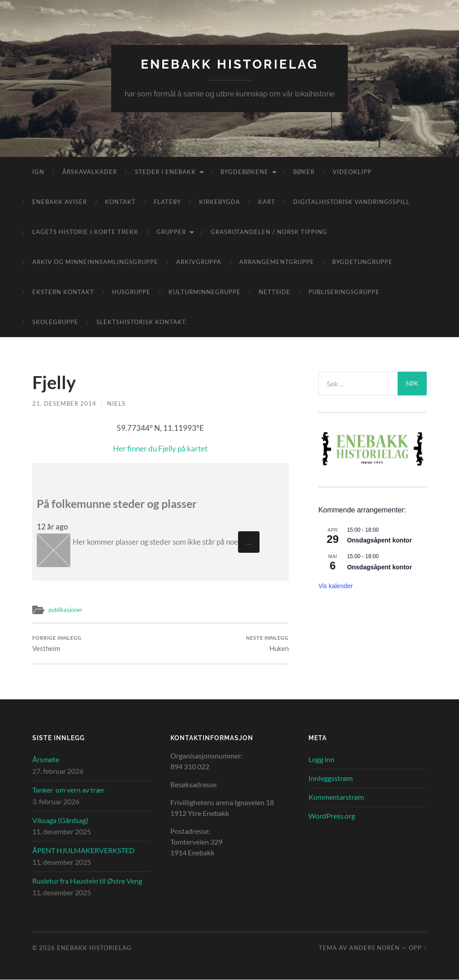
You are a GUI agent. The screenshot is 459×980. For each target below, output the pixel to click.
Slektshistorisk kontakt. (142, 322)
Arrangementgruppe (277, 262)
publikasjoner (67, 610)
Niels (116, 403)
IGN (38, 172)
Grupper (171, 232)
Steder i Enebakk (165, 172)
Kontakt (120, 202)
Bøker (304, 172)
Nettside (275, 292)
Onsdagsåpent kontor (379, 540)
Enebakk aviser (60, 202)
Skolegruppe (55, 322)
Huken (267, 644)
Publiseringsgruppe (344, 292)
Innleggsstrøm (331, 778)
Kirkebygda (220, 202)
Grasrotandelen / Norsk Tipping (269, 232)
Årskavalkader (90, 172)
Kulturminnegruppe (205, 292)
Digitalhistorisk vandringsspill (351, 202)
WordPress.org (332, 816)
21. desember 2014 (64, 403)
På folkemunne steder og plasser (121, 503)
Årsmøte (46, 760)
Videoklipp (352, 172)
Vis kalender (336, 586)
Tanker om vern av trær (68, 790)
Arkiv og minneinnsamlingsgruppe (95, 262)
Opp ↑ (418, 948)
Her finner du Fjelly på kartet (160, 449)
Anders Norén (375, 948)
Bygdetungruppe (362, 262)
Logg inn (321, 760)
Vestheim (57, 644)
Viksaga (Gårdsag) (60, 820)
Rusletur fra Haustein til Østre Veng (87, 881)
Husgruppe (131, 292)
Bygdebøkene (245, 172)
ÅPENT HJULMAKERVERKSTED (83, 851)
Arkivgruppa (199, 262)
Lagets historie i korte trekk (85, 232)
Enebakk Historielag (229, 64)
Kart (267, 202)
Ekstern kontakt (63, 292)
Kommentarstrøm (336, 797)
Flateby (167, 202)
